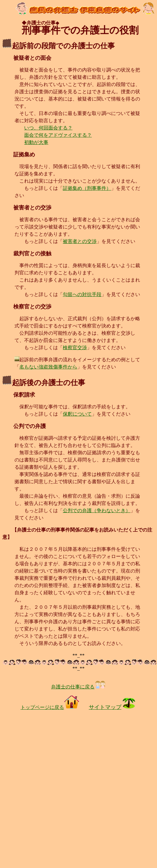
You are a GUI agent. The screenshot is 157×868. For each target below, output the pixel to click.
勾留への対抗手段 (82, 294)
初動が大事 (36, 142)
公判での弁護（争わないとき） (97, 511)
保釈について (77, 414)
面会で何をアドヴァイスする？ (58, 135)
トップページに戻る (50, 707)
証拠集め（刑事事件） (87, 188)
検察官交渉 (75, 348)
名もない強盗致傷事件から (48, 367)
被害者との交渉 (80, 241)
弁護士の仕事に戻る (78, 687)
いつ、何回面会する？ (48, 128)
